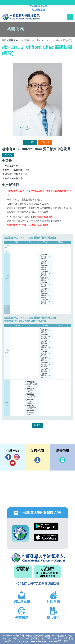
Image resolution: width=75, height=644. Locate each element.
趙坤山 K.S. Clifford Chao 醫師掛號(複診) (52, 40)
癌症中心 (8, 155)
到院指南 (37, 460)
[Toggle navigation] (70, 17)
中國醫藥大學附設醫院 (38, 558)
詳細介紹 (45, 142)
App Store (46, 537)
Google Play (46, 526)
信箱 (62, 460)
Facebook (8, 457)
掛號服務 (25, 40)
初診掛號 (30, 142)
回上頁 (38, 425)
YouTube (13, 463)
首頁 (4, 40)
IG (17, 457)
